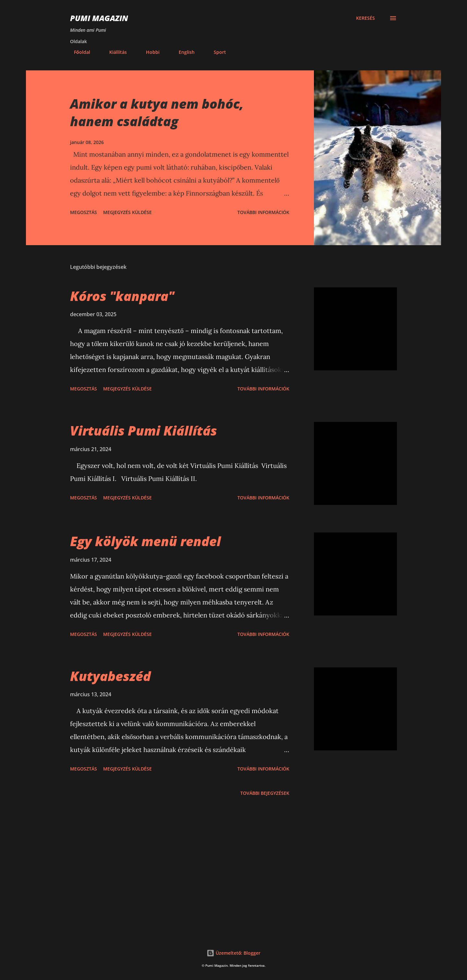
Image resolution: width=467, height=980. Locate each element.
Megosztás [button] (84, 212)
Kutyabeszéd (110, 676)
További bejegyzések (265, 793)
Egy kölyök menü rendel (145, 541)
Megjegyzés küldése (127, 212)
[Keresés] (365, 18)
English (183, 52)
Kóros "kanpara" (122, 296)
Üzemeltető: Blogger (234, 953)
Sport (216, 52)
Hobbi (149, 52)
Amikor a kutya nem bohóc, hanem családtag (157, 112)
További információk (263, 212)
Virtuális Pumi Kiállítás (144, 430)
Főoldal (78, 52)
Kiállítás (114, 52)
